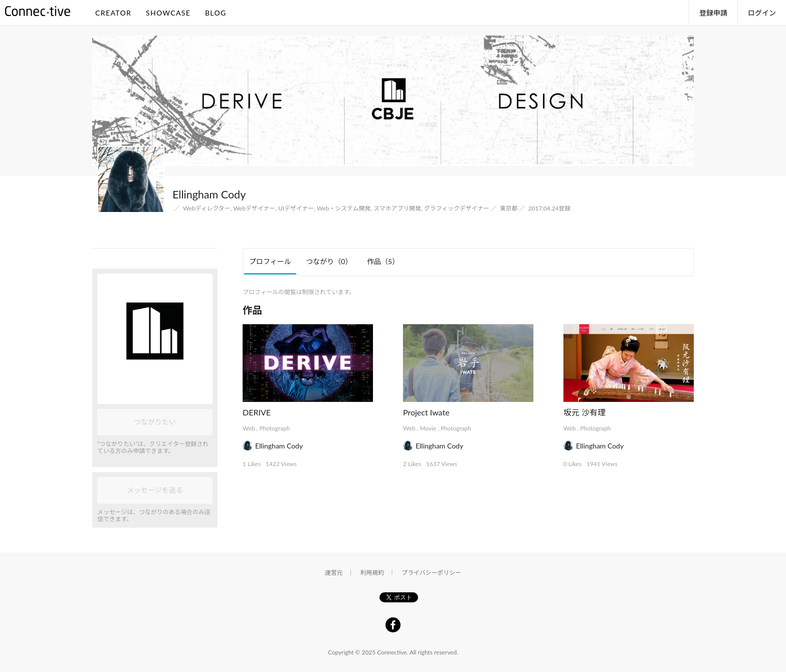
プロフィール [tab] (270, 261)
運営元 (334, 573)
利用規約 (372, 573)
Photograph (274, 428)
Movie (428, 428)
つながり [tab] (329, 261)
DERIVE (257, 412)
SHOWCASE (168, 13)
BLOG (216, 13)
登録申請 (713, 13)
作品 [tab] (383, 261)
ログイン (762, 13)
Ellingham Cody (279, 446)
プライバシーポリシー (431, 573)
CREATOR (113, 13)
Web (249, 428)
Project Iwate (426, 412)
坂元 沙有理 (584, 412)
